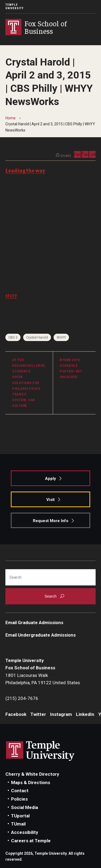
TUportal (20, 816)
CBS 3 (13, 337)
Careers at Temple (31, 841)
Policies (19, 799)
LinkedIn (88, 439)
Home (11, 118)
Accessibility (25, 832)
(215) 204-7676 (22, 698)
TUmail (18, 824)
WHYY (61, 337)
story (11, 295)
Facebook (16, 439)
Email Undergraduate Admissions (41, 635)
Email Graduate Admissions (34, 623)
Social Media (25, 807)
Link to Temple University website (40, 751)
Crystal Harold (37, 337)
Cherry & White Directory (32, 774)
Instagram (62, 439)
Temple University (15, 6)
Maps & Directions (31, 782)
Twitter (38, 439)
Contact (20, 791)
